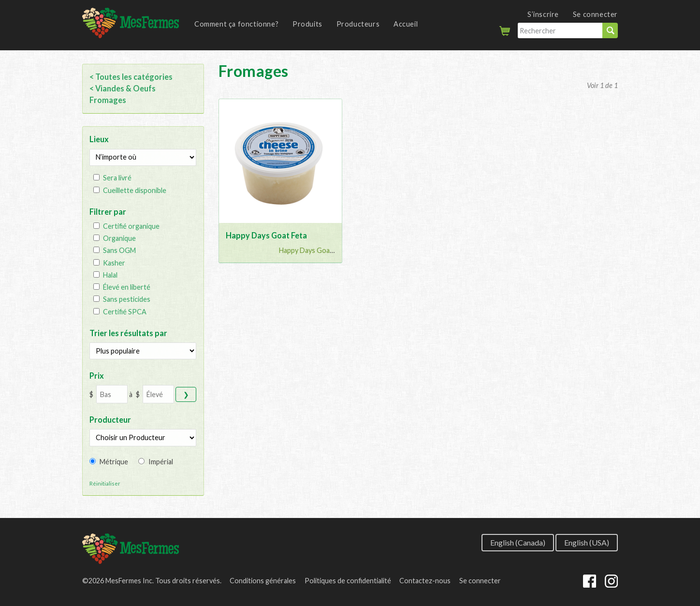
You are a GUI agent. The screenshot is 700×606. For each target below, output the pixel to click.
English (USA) (587, 542)
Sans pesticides (127, 299)
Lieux (99, 139)
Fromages (108, 100)
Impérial (161, 462)
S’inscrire (543, 14)
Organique (119, 238)
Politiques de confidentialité (348, 581)
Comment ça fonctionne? (236, 24)
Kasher (114, 263)
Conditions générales (263, 581)
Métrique (114, 462)
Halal (110, 275)
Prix (97, 376)
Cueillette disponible (135, 190)
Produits (307, 24)
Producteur (110, 420)
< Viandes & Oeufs (123, 88)
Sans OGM (119, 250)
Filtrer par (108, 212)
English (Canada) (518, 542)
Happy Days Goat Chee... (317, 250)
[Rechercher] (560, 30)
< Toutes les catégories (131, 77)
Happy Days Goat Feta (266, 235)
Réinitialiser (105, 483)
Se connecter (595, 14)
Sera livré (117, 178)
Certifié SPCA (125, 312)
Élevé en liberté (127, 287)
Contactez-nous (425, 581)
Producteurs (358, 24)
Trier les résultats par (128, 333)
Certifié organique (131, 226)
